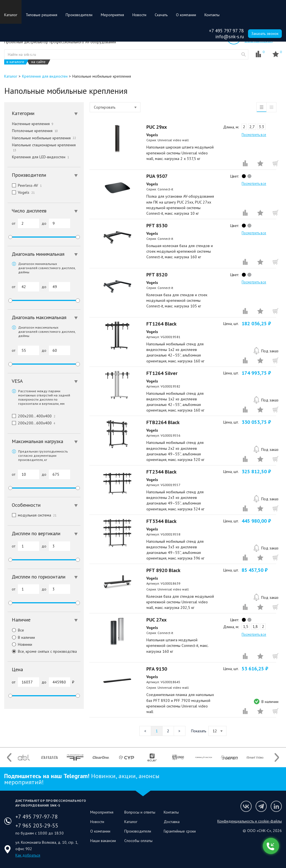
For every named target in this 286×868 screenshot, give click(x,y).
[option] (24, 757)
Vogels (21, 192)
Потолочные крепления (35, 131)
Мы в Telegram (261, 806)
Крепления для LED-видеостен (40, 157)
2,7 (252, 127)
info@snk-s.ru (230, 37)
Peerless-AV (25, 185)
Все (16, 630)
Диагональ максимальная (45, 317)
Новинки (20, 644)
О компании (186, 15)
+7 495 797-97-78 (37, 817)
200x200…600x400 (31, 423)
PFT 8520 (157, 275)
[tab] (44, 113)
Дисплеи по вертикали (45, 533)
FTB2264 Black (163, 422)
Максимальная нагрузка (45, 441)
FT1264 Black (161, 324)
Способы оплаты (138, 841)
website (244, 54)
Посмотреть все (254, 135)
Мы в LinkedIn (276, 806)
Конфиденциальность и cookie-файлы (250, 821)
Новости (139, 15)
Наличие (45, 620)
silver (249, 176)
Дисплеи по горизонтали (45, 577)
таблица (271, 107)
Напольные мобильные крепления (44, 138)
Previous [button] (9, 758)
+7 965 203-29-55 (37, 826)
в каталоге (15, 62)
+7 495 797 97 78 (226, 31)
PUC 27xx (156, 620)
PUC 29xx (157, 127)
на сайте (38, 62)
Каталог (11, 15)
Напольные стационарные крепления (44, 147)
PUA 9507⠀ (159, 176)
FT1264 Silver (162, 373)
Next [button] (277, 758)
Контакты (212, 15)
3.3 (262, 127)
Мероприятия (112, 15)
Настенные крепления (33, 124)
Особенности (45, 505)
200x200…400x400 (31, 416)
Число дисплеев (45, 211)
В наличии (21, 637)
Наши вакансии (103, 841)
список (261, 107)
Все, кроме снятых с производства (42, 651)
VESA (45, 381)
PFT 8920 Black (163, 570)
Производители (79, 15)
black (244, 176)
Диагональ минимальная (45, 254)
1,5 (246, 627)
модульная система (32, 515)
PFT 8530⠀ (159, 225)
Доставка (172, 822)
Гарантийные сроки (180, 831)
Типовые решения (41, 15)
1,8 (255, 627)
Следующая (180, 731)
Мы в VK (246, 806)
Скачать (161, 15)
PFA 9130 (157, 669)
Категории (45, 113)
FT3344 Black (161, 521)
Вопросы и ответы (140, 812)
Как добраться (28, 855)
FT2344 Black (161, 472)
